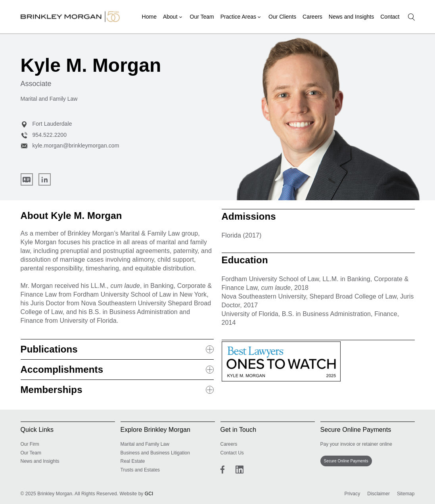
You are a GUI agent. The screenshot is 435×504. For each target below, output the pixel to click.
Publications (117, 349)
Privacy (352, 494)
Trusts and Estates (140, 470)
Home (149, 17)
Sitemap (406, 494)
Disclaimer (378, 494)
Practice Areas (238, 17)
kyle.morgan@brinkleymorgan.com (70, 146)
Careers (312, 17)
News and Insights (351, 17)
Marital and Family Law (145, 444)
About (170, 17)
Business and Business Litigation (155, 453)
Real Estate (133, 461)
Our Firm (30, 444)
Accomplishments (117, 369)
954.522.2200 (44, 135)
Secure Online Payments (346, 461)
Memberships (117, 390)
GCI (149, 494)
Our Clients (282, 17)
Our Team (202, 17)
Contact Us (232, 453)
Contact (390, 17)
